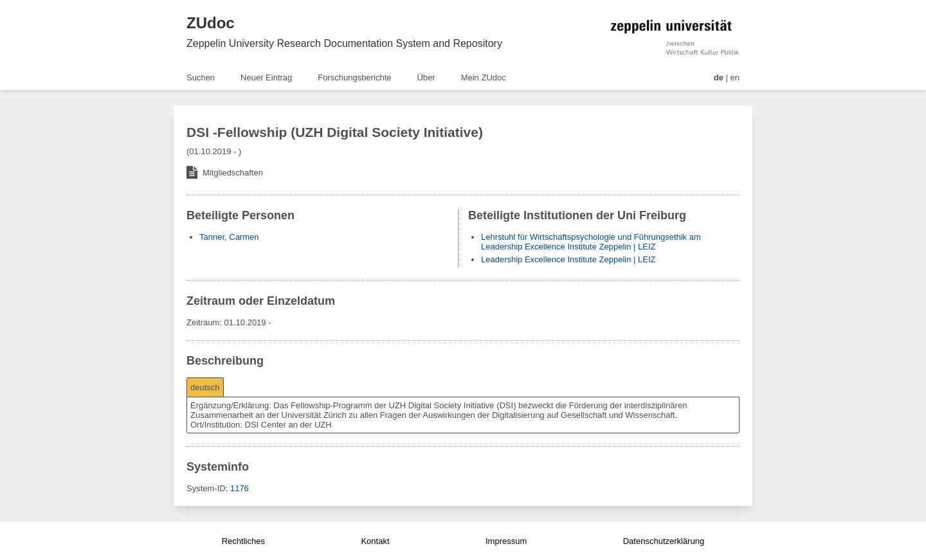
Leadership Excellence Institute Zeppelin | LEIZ (568, 259)
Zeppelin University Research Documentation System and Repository (344, 43)
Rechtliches (243, 541)
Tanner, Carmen (229, 237)
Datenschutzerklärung (664, 541)
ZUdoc (211, 23)
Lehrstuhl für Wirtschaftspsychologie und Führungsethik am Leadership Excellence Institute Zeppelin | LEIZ (591, 242)
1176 (240, 488)
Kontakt (375, 541)
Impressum (506, 541)
